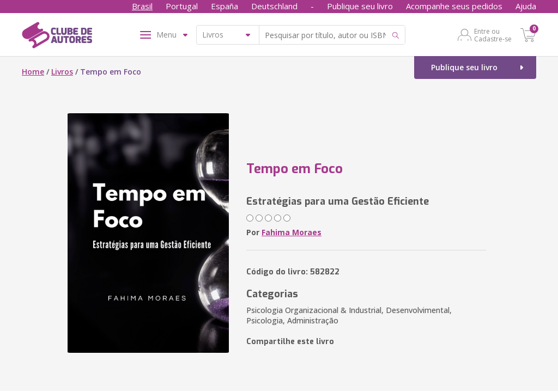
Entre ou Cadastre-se (493, 35)
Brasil (142, 6)
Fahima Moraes (292, 232)
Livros (62, 72)
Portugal (182, 6)
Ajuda (526, 6)
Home (33, 72)
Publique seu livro (360, 6)
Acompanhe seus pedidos (454, 6)
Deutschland (274, 6)
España (225, 6)
